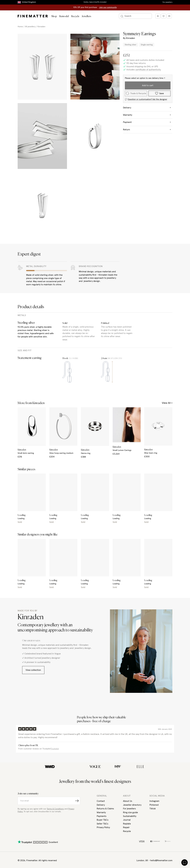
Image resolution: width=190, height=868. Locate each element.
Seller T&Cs (102, 824)
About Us (128, 801)
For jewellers (167, 2)
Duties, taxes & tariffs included (95, 2)
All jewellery (30, 27)
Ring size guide (130, 812)
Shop (54, 16)
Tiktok (153, 809)
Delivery (101, 805)
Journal (127, 820)
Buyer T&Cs (103, 820)
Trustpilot (55, 749)
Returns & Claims (105, 809)
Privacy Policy (103, 827)
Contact (101, 801)
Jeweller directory (132, 805)
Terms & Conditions (55, 809)
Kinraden (41, 27)
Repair (126, 827)
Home (20, 27)
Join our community (108, 7)
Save (159, 93)
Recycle (75, 16)
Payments (102, 816)
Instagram (154, 801)
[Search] (135, 16)
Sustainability (130, 816)
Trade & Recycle (136, 93)
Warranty (101, 812)
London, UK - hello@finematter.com (154, 860)
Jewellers (86, 16)
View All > (167, 403)
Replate (127, 824)
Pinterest (154, 805)
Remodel (64, 16)
